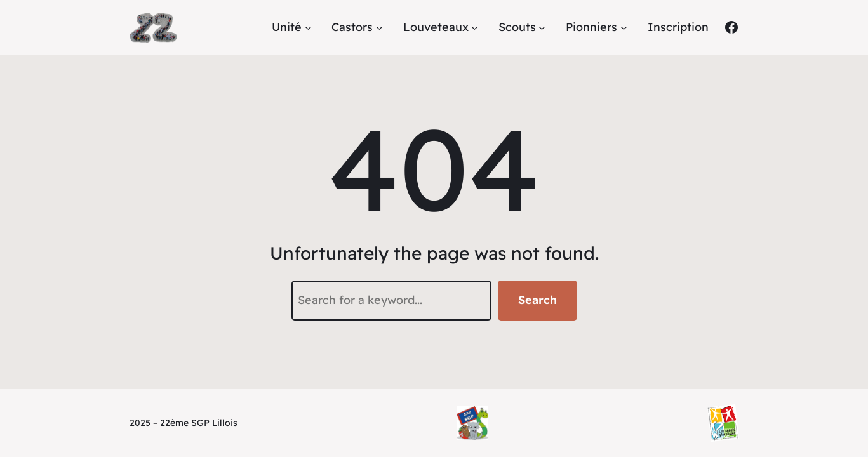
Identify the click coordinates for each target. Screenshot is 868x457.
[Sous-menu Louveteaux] (475, 28)
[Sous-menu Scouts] (542, 28)
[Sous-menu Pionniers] (624, 28)
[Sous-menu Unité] (308, 28)
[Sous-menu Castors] (379, 28)
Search (537, 300)
